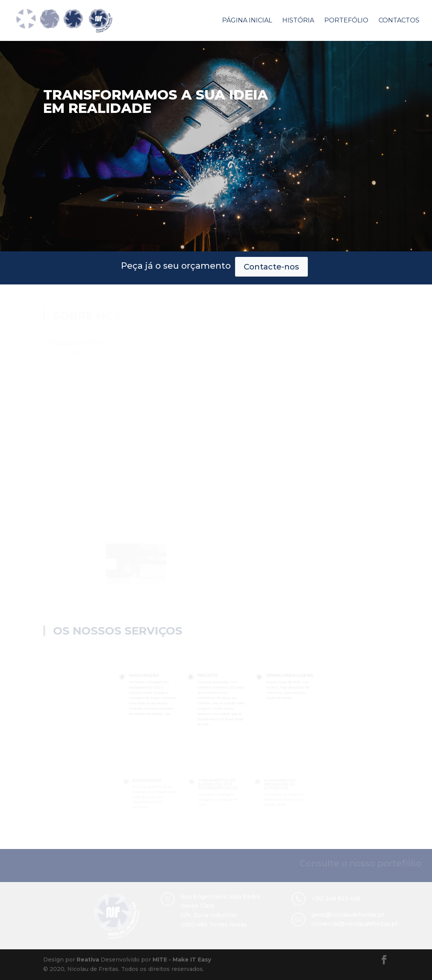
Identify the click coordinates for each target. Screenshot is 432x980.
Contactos (399, 21)
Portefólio (346, 21)
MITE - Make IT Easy (182, 960)
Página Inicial (247, 21)
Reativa (88, 960)
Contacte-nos (198, 267)
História (298, 21)
